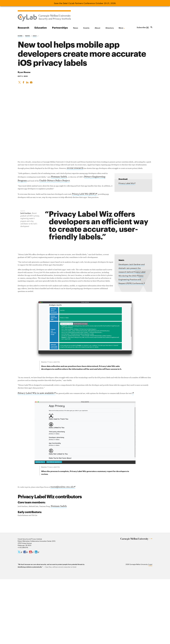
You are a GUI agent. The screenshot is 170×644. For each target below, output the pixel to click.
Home (20, 36)
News (76, 28)
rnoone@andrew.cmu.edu (76, 550)
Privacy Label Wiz (127, 197)
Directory (110, 28)
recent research (70, 177)
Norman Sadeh (105, 192)
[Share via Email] (32, 83)
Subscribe (143, 27)
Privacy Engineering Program (56, 196)
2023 (35, 36)
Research (23, 27)
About (97, 28)
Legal (150, 629)
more (121, 28)
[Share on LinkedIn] (28, 83)
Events (86, 28)
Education (41, 27)
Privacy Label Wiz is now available (37, 451)
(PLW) (106, 217)
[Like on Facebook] (24, 83)
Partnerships (60, 27)
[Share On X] (19, 83)
